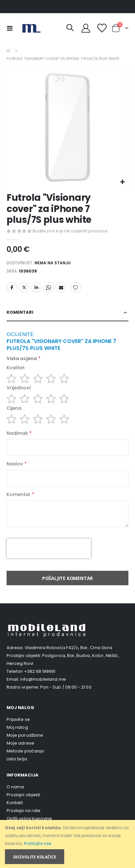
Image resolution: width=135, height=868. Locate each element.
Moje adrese (20, 743)
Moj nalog (17, 727)
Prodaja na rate (24, 811)
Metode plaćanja (25, 751)
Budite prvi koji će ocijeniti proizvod (70, 231)
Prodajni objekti (23, 795)
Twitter (24, 287)
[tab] (67, 313)
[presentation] (49, 548)
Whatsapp (49, 287)
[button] (122, 182)
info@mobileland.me (43, 679)
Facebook (12, 287)
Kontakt (15, 803)
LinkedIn (37, 287)
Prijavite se (18, 719)
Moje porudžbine (25, 735)
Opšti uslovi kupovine (29, 818)
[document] (68, 844)
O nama (15, 787)
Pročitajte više (38, 844)
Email (61, 287)
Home (9, 51)
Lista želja (17, 759)
